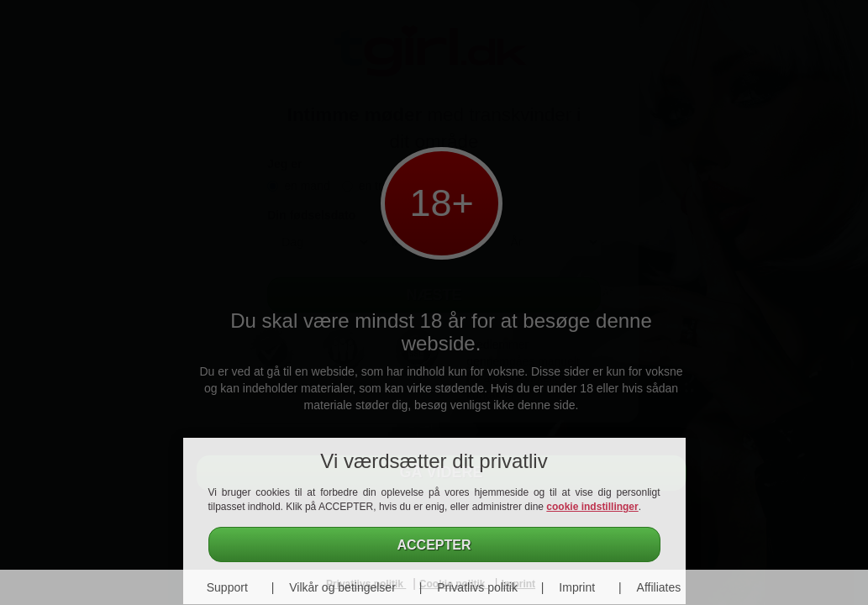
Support (227, 587)
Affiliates (659, 587)
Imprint (577, 587)
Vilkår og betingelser (342, 587)
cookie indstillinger (592, 507)
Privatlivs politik (477, 587)
